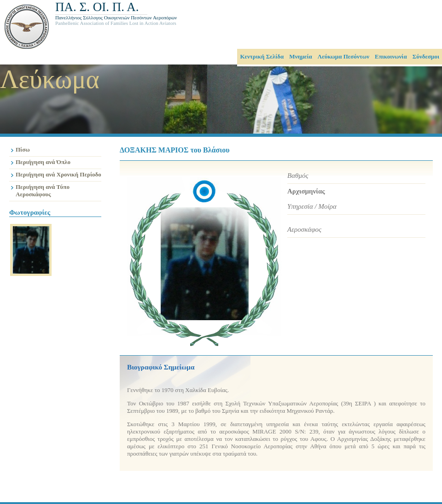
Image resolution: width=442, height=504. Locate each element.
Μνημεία (301, 56)
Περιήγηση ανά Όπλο (43, 162)
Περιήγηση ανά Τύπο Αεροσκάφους (43, 190)
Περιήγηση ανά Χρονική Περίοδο (58, 174)
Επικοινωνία (391, 56)
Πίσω (23, 149)
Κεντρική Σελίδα (262, 56)
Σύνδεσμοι (426, 56)
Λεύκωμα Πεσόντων (343, 56)
